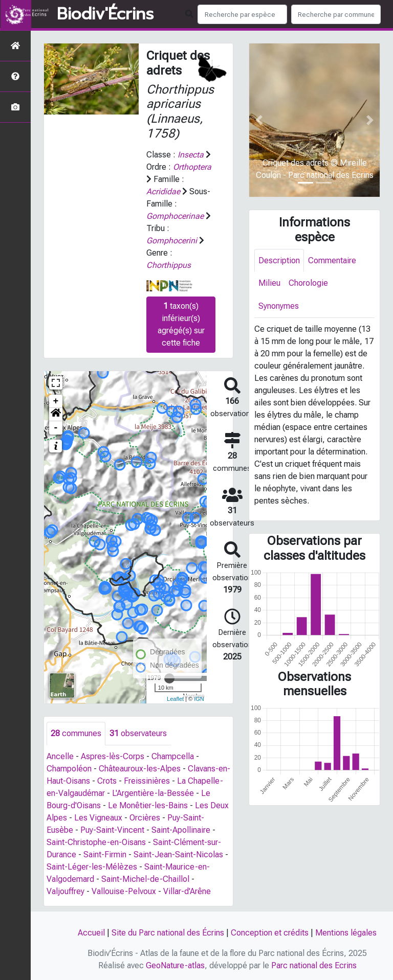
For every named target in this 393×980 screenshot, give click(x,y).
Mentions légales (346, 933)
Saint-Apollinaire (181, 830)
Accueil (91, 933)
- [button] (56, 428)
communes (76, 733)
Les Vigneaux (98, 818)
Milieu (269, 283)
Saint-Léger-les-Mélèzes (92, 867)
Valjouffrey (65, 891)
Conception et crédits (270, 933)
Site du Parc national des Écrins (168, 933)
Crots (107, 781)
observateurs (138, 733)
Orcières (145, 818)
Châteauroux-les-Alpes (140, 769)
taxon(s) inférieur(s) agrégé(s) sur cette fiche (181, 324)
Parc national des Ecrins (314, 965)
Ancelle (60, 756)
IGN (199, 699)
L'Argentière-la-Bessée (153, 793)
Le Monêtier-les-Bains (148, 805)
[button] (56, 415)
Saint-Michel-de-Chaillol (145, 879)
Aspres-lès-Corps (113, 756)
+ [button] (56, 401)
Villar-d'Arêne (187, 891)
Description (279, 260)
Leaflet (175, 699)
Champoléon (69, 769)
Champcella (173, 756)
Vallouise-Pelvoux (124, 891)
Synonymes (279, 306)
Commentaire (332, 260)
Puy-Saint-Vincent (112, 830)
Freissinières (147, 781)
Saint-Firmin (105, 854)
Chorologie (308, 283)
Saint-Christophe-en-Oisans (96, 842)
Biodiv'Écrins (105, 14)
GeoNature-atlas (175, 965)
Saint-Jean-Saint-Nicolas (178, 854)
